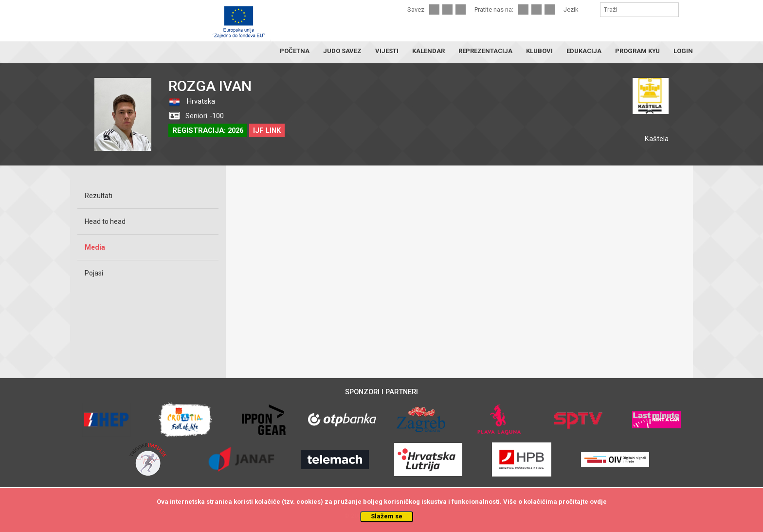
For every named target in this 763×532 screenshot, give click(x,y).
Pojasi (94, 273)
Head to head (105, 221)
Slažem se (387, 516)
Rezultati (99, 196)
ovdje (598, 502)
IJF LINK (267, 130)
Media (95, 247)
